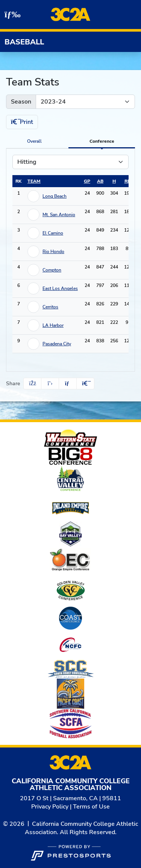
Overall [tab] (34, 141)
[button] (85, 384)
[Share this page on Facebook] (32, 384)
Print (22, 122)
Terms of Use (91, 807)
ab (100, 181)
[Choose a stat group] (70, 162)
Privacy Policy (50, 807)
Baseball (24, 42)
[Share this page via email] (68, 384)
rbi (128, 181)
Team (34, 181)
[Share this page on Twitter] (50, 384)
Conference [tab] (102, 141)
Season (21, 102)
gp (87, 181)
